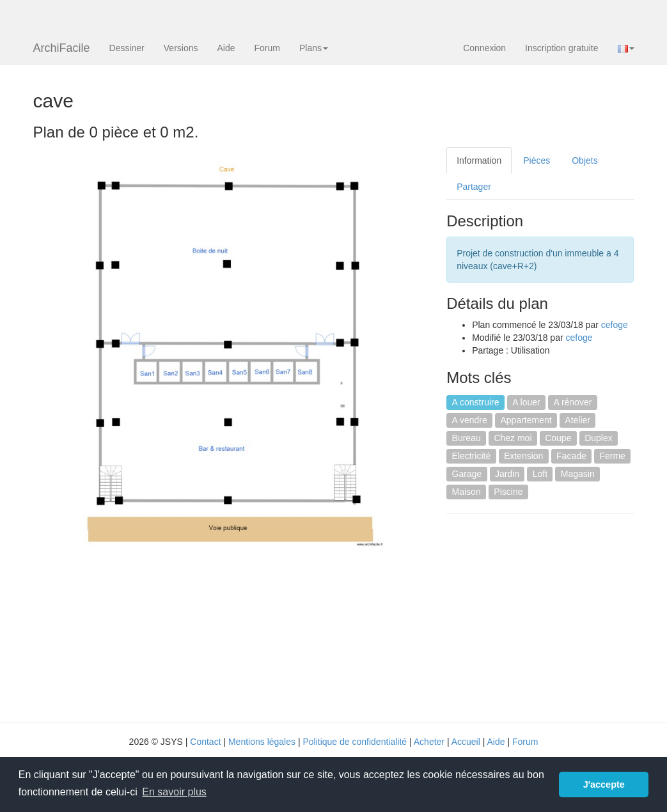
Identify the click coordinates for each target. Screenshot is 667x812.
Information (479, 160)
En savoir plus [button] (174, 792)
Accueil (466, 742)
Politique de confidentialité (355, 742)
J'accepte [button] (604, 785)
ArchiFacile (62, 48)
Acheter (429, 742)
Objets (585, 160)
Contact (205, 742)
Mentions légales (262, 742)
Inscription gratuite (561, 48)
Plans (314, 48)
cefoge (615, 325)
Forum (267, 48)
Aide (226, 48)
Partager (474, 187)
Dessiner (127, 48)
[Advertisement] (554, 616)
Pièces (537, 160)
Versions (181, 48)
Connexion (484, 48)
